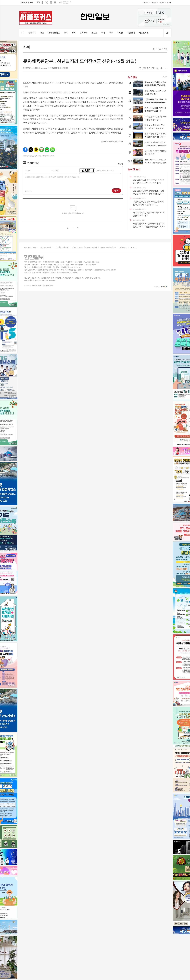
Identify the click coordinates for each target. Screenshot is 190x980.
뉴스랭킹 (132, 77)
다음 (78, 228)
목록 (144, 68)
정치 (74, 33)
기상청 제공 (65, 3)
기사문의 (153, 2)
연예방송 (83, 33)
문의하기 (134, 247)
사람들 (120, 33)
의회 (111, 33)
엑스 (47, 3)
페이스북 (43, 3)
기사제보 (145, 2)
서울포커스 (144, 33)
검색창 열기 (167, 33)
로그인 (169, 2)
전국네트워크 (54, 33)
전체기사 (32, 33)
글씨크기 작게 (166, 68)
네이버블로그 (55, 3)
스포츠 (94, 33)
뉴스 (42, 33)
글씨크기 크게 (161, 68)
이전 (68, 228)
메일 (149, 68)
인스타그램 (51, 3)
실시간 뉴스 (134, 169)
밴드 (52, 150)
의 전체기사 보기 (111, 142)
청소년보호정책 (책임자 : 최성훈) (84, 247)
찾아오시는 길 (46, 247)
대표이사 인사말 (30, 247)
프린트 (153, 68)
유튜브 (38, 3)
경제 (66, 33)
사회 (165, 49)
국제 (103, 33)
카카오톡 (36, 150)
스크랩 (157, 68)
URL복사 (140, 68)
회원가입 (161, 2)
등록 (116, 191)
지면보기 (131, 33)
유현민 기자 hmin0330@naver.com (35, 68)
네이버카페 (47, 150)
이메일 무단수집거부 (108, 247)
